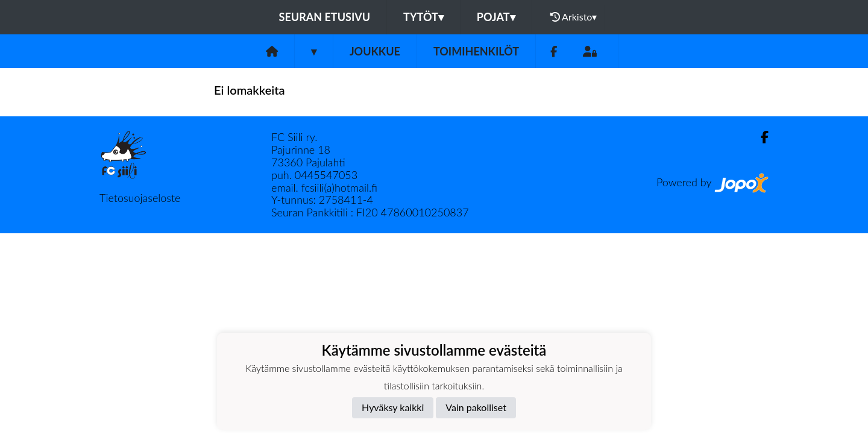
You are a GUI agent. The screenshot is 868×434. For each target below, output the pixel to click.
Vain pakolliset (476, 407)
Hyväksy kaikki (393, 407)
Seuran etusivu (325, 17)
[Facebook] (554, 52)
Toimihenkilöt (476, 51)
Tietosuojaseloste (140, 198)
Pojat (496, 17)
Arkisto (574, 17)
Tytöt (423, 17)
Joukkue (375, 51)
